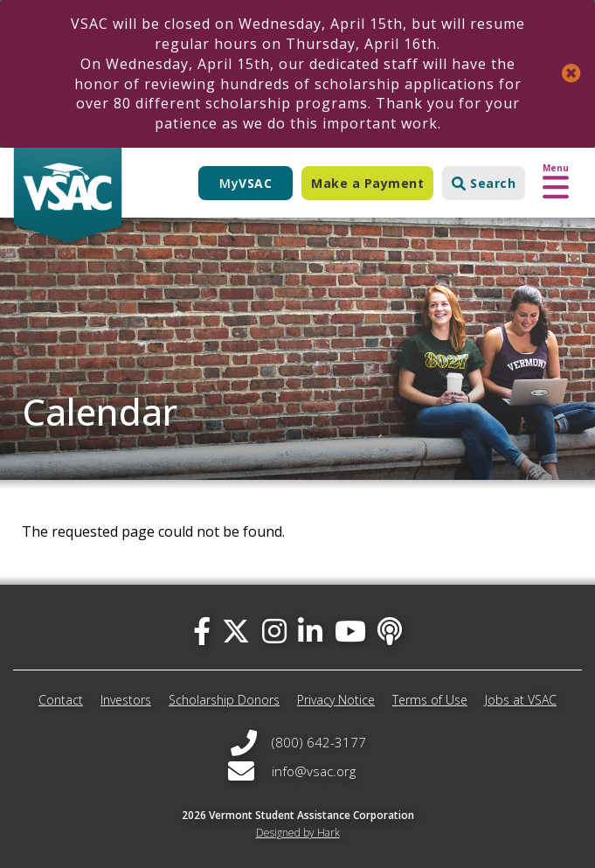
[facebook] (202, 631)
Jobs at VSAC (521, 700)
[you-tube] (350, 631)
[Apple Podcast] (390, 631)
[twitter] (236, 631)
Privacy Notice (336, 700)
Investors (126, 700)
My (246, 183)
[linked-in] (310, 631)
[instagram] (274, 631)
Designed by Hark (298, 833)
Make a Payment (367, 183)
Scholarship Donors (224, 700)
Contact (61, 700)
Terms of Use (430, 700)
